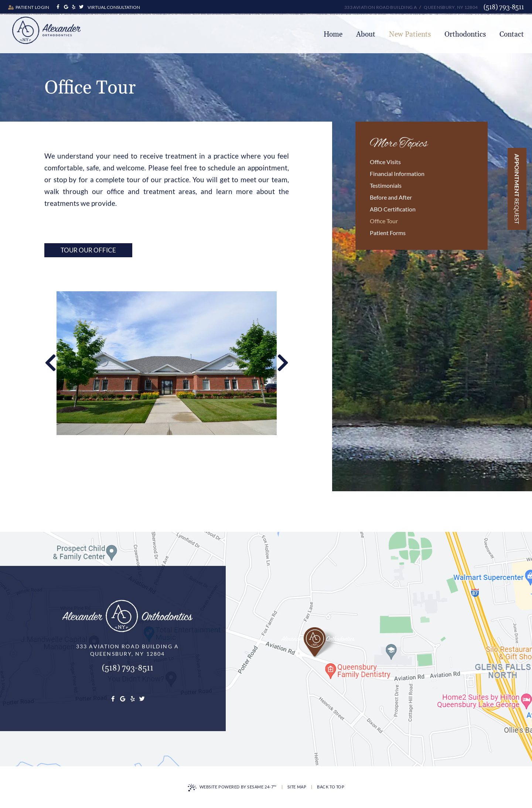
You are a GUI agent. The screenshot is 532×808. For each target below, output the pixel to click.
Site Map (297, 787)
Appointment (517, 189)
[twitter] (81, 7)
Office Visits (385, 162)
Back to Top (331, 787)
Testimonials (386, 185)
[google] (66, 7)
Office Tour (384, 221)
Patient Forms (388, 233)
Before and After (391, 197)
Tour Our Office (88, 250)
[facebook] (58, 7)
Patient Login (29, 7)
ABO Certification (393, 209)
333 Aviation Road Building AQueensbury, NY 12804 (127, 650)
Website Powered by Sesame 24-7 (232, 788)
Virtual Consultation (114, 7)
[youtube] (74, 7)
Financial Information (397, 174)
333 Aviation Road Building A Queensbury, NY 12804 (411, 7)
